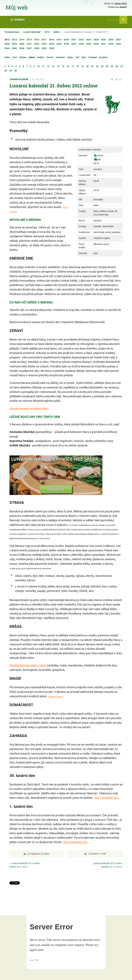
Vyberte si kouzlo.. (56, 697)
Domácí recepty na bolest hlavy (29, 408)
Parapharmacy (12, 32)
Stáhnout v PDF (95, 854)
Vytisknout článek (37, 854)
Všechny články (117, 20)
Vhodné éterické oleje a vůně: (28, 665)
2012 (47, 32)
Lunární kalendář (32, 32)
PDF (119, 80)
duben (57, 32)
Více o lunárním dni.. (107, 798)
